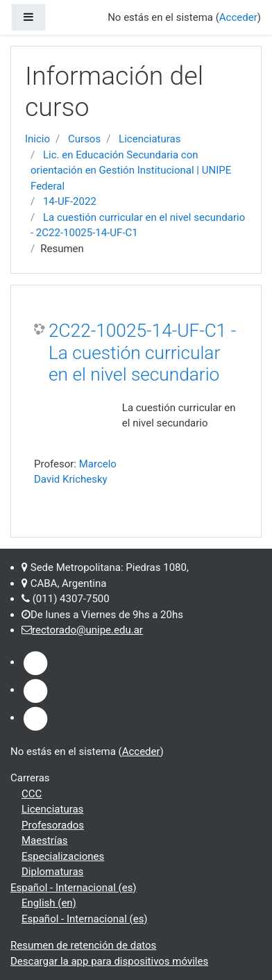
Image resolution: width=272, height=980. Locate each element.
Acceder (141, 751)
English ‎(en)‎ (49, 903)
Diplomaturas (52, 872)
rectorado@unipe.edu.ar (87, 630)
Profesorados (53, 825)
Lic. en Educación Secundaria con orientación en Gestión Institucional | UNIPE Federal (131, 171)
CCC (32, 794)
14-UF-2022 (70, 201)
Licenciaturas (150, 139)
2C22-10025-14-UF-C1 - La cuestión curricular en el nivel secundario (142, 352)
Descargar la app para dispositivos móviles (109, 961)
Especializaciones (63, 856)
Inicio (37, 139)
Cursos (84, 139)
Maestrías (45, 840)
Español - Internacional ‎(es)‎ (74, 888)
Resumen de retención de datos (83, 945)
